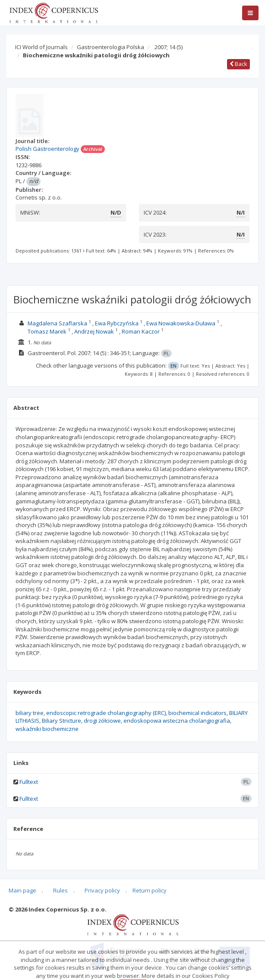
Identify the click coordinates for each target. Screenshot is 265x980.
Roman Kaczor (141, 331)
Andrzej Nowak (94, 331)
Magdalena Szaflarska (57, 323)
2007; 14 (169, 47)
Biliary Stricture (62, 721)
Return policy (150, 890)
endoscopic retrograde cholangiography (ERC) (106, 713)
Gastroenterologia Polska (110, 47)
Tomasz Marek (47, 331)
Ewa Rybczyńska (117, 323)
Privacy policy (102, 890)
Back (238, 64)
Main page (22, 890)
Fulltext (29, 782)
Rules (60, 890)
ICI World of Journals (41, 47)
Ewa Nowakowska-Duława (181, 323)
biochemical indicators (197, 713)
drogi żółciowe (102, 721)
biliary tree (30, 713)
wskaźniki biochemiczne (47, 729)
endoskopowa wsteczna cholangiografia (177, 721)
